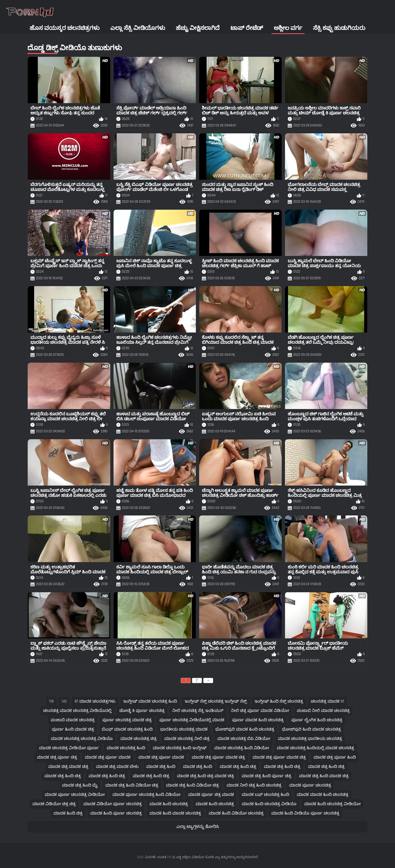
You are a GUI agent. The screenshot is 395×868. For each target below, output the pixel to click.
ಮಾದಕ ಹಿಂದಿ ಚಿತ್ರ (68, 813)
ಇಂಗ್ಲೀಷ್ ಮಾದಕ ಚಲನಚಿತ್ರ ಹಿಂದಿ (150, 701)
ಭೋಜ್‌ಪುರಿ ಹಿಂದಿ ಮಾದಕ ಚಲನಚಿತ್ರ (311, 729)
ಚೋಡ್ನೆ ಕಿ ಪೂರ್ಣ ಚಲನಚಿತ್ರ (142, 711)
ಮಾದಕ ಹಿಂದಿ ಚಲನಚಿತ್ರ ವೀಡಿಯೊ (269, 804)
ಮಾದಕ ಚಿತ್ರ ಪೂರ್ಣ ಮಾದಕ (108, 757)
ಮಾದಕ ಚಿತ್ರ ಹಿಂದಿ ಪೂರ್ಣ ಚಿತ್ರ (266, 776)
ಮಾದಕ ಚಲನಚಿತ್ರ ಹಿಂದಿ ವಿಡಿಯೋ (242, 748)
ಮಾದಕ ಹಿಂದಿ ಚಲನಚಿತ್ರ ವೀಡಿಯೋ (332, 804)
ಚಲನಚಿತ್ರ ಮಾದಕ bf (328, 701)
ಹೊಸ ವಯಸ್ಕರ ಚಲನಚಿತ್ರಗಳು (65, 28)
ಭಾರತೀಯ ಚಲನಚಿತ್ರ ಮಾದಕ (184, 729)
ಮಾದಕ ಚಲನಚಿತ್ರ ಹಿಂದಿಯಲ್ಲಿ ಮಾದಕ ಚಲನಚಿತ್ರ (315, 748)
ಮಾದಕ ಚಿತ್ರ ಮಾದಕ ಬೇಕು (117, 767)
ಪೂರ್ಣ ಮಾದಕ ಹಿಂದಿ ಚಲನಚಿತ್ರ (258, 720)
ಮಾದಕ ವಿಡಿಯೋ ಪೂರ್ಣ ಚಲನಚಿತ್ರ (113, 804)
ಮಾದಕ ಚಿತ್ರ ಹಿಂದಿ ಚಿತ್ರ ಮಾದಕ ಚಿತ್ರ (205, 776)
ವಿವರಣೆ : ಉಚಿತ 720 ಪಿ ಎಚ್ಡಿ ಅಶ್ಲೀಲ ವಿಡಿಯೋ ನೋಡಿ (179, 857)
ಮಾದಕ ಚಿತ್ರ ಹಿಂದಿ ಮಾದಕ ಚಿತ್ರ (324, 776)
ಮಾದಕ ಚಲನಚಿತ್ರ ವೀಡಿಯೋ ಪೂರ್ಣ (69, 748)
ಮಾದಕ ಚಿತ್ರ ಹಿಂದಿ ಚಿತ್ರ (238, 767)
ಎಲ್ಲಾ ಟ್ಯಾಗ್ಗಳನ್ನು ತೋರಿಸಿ (198, 827)
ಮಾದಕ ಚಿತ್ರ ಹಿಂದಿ (161, 767)
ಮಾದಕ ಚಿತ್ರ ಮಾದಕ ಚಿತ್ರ (68, 767)
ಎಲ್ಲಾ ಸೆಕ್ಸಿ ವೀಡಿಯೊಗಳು (138, 28)
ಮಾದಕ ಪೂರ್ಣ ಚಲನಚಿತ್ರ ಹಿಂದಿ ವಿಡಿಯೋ (146, 795)
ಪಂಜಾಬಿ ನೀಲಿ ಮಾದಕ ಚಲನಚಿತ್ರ (323, 711)
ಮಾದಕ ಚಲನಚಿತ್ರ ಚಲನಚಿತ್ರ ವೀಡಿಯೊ (82, 739)
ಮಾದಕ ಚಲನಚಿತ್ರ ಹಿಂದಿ (126, 748)
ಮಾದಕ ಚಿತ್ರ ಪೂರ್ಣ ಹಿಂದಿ (335, 757)
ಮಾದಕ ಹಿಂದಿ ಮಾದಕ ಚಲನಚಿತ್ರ (175, 813)
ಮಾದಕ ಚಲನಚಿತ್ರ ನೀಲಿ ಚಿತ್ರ (187, 739)
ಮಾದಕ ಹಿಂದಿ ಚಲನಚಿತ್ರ (169, 804)
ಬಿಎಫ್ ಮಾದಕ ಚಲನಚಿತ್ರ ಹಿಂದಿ (127, 729)
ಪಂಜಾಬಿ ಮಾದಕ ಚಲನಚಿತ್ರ (73, 720)
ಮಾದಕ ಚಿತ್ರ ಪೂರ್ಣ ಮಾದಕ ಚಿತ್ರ (218, 757)
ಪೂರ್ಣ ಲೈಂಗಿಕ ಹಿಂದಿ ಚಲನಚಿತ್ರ (317, 720)
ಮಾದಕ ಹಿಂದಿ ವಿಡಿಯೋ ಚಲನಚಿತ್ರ (236, 813)
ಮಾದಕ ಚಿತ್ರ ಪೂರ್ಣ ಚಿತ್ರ (57, 757)
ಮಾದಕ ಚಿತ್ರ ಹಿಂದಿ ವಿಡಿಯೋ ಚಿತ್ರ (132, 785)
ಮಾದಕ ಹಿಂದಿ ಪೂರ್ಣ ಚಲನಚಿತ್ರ (116, 813)
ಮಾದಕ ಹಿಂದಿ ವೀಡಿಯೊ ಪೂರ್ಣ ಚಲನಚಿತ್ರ (305, 813)
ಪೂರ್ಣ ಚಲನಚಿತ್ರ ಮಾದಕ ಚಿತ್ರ (127, 720)
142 (64, 701)
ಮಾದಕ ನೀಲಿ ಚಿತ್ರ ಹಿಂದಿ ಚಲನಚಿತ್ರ (254, 785)
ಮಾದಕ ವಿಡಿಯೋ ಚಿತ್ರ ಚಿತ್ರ (54, 804)
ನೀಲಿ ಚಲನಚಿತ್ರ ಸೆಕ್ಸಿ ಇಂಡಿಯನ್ (198, 711)
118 (51, 701)
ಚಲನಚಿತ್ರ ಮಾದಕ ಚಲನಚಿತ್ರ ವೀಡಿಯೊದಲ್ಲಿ (77, 711)
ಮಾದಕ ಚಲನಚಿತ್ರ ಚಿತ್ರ (139, 739)
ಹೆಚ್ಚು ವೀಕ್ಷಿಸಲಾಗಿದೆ (198, 28)
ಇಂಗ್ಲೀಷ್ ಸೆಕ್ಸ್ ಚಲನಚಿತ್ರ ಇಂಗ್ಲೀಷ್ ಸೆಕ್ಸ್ (216, 701)
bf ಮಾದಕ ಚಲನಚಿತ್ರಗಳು (95, 701)
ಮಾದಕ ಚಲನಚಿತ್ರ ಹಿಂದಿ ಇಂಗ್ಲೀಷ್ (180, 748)
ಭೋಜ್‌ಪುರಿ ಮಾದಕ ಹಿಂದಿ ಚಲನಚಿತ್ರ (245, 729)
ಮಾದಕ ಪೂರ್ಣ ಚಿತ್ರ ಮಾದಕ (211, 795)
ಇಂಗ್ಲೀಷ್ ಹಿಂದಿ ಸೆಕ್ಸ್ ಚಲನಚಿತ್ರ (279, 701)
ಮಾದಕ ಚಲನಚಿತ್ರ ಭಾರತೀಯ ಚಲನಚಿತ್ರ (310, 739)
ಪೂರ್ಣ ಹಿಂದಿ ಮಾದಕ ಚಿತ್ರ (73, 729)
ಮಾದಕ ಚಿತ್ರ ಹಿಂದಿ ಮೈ (80, 785)
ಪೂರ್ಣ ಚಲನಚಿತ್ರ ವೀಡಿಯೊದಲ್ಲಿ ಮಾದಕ (192, 720)
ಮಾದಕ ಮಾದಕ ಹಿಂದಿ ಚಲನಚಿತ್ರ (323, 795)
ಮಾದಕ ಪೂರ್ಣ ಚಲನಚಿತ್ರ (310, 785)
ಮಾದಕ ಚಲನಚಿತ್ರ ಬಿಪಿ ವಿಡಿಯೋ (244, 739)
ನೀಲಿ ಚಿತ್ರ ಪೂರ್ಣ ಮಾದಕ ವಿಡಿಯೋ (260, 711)
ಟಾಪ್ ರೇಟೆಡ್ (247, 28)
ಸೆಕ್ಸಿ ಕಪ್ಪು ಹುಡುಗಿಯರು (339, 28)
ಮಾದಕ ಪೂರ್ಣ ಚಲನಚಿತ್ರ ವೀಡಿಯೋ (75, 795)
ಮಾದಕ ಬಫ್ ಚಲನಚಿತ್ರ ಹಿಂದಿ (265, 795)
